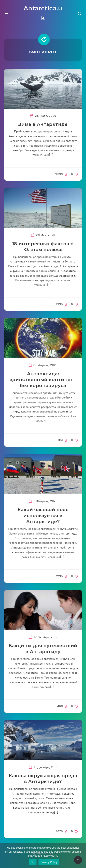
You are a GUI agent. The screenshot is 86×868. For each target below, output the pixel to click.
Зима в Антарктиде (43, 124)
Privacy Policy (49, 862)
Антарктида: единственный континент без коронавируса (43, 380)
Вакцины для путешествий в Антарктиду (43, 649)
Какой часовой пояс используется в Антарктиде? (43, 516)
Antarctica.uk (43, 13)
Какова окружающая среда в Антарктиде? (43, 779)
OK (33, 862)
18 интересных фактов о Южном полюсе (43, 247)
